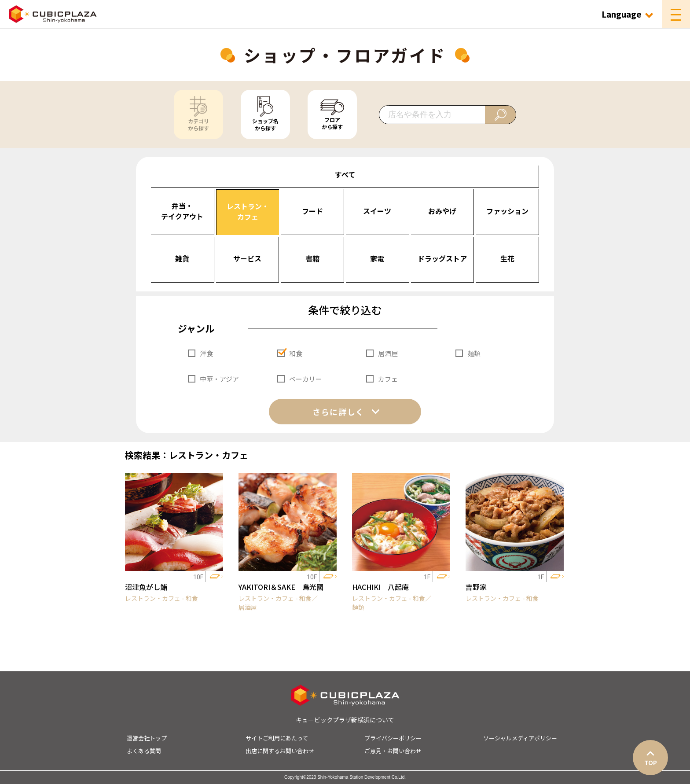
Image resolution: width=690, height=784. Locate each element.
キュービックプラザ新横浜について (345, 720)
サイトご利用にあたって (277, 738)
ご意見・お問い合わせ (393, 751)
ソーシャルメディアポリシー (520, 738)
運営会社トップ (147, 738)
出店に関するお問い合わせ (280, 751)
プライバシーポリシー (393, 738)
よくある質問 (144, 751)
